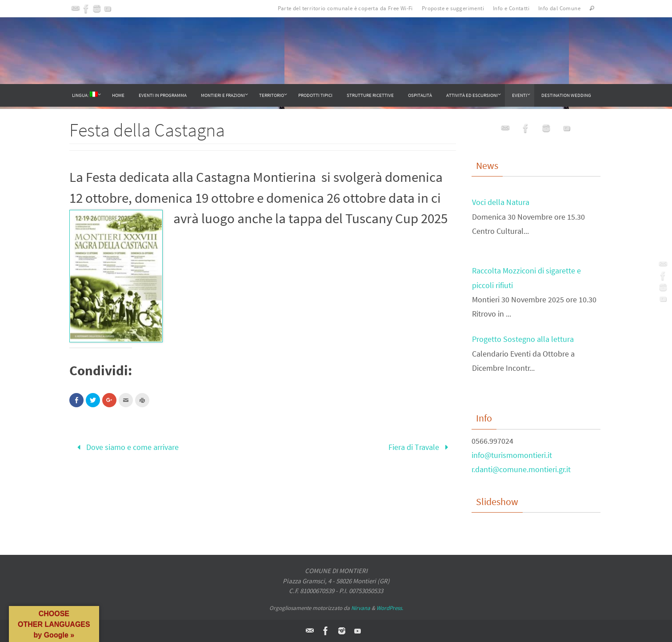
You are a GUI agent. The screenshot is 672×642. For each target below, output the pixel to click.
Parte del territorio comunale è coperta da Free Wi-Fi (345, 8)
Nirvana (361, 608)
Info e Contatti (511, 8)
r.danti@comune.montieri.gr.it (521, 469)
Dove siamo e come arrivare (126, 447)
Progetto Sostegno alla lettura (523, 340)
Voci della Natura (501, 203)
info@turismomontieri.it (512, 455)
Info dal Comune (559, 8)
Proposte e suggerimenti (453, 8)
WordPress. (390, 608)
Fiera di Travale (420, 447)
